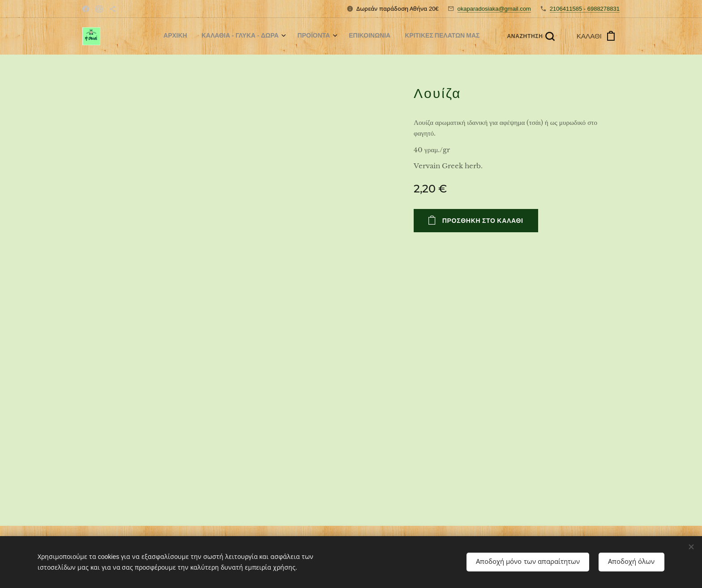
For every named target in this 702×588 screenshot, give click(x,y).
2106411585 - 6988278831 (585, 9)
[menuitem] (416, 36)
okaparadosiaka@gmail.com (494, 9)
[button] (530, 36)
